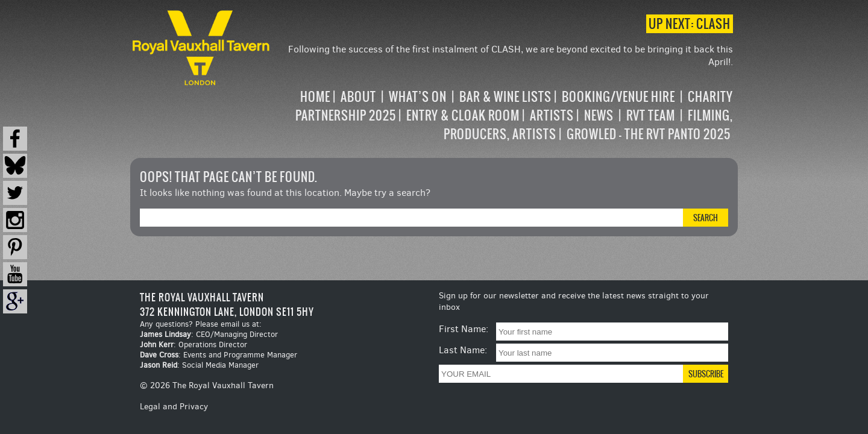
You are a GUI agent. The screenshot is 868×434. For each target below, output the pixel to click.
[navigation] (503, 115)
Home (315, 97)
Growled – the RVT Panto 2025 (649, 134)
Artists (552, 115)
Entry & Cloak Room (463, 115)
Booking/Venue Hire (618, 97)
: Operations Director (193, 344)
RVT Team (651, 115)
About (358, 97)
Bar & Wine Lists (505, 97)
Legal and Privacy (174, 407)
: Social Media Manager (199, 365)
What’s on (418, 97)
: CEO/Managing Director (209, 334)
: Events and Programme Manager (219, 355)
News (599, 115)
